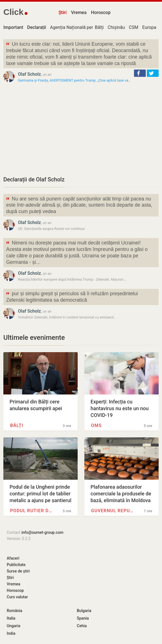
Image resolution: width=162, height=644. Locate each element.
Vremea (79, 12)
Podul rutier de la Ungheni (32, 511)
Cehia (82, 626)
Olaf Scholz (29, 74)
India (11, 633)
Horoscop (101, 12)
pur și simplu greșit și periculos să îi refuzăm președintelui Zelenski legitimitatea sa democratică (72, 296)
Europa (149, 27)
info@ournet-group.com (42, 532)
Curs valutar (17, 597)
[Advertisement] (81, 129)
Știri (63, 12)
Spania (83, 618)
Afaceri (13, 558)
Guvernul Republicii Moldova (113, 511)
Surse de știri (18, 571)
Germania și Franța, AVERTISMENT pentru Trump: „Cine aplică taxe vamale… (78, 80)
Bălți (99, 27)
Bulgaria (84, 611)
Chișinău (116, 27)
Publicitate (16, 565)
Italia (11, 618)
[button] (140, 73)
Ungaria (14, 626)
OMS (96, 425)
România (14, 611)
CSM (134, 27)
